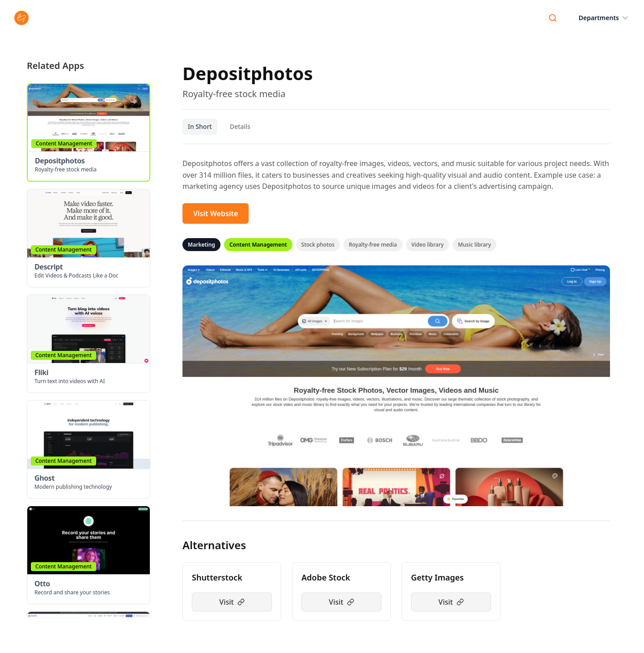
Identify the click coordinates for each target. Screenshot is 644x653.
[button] (89, 132)
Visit (232, 602)
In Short (200, 126)
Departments (604, 18)
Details (240, 126)
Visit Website (216, 213)
